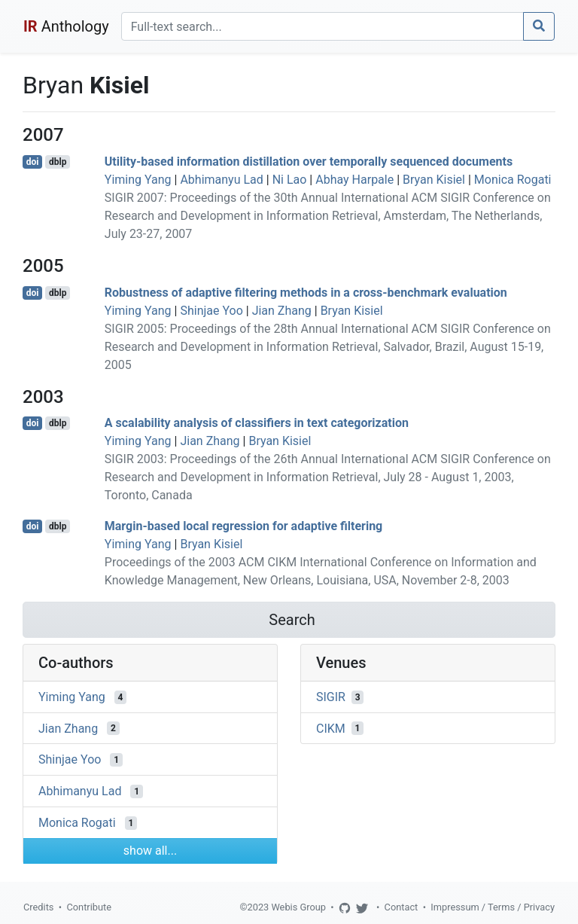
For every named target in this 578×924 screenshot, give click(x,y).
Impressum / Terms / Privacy (493, 907)
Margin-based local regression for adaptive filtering (243, 526)
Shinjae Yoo (211, 311)
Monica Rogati (513, 180)
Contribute (89, 907)
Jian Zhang (282, 311)
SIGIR (331, 697)
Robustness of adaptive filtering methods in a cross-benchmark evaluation (306, 293)
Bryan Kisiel (434, 180)
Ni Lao (290, 180)
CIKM (331, 728)
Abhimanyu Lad (221, 180)
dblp (58, 162)
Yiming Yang (138, 180)
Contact (402, 907)
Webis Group (298, 907)
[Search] (322, 26)
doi (33, 162)
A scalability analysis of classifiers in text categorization (257, 423)
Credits (38, 907)
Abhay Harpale (354, 180)
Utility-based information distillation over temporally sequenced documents (309, 162)
